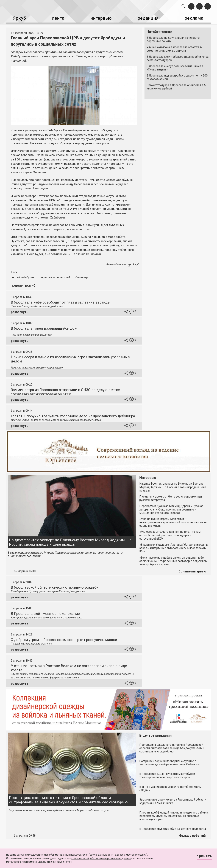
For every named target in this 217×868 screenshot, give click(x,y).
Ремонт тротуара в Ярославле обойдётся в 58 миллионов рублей (177, 85)
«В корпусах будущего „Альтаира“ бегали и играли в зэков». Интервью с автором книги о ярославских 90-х (174, 547)
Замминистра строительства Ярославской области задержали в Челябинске (173, 800)
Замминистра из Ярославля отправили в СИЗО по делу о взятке (65, 388)
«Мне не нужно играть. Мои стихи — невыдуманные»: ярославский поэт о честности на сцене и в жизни (173, 521)
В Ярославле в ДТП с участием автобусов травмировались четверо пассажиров (167, 774)
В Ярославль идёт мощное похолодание (45, 612)
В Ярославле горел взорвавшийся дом (44, 327)
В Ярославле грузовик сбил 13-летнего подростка (173, 827)
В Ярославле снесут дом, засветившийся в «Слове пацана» (175, 66)
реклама (196, 18)
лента (56, 18)
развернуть (20, 311)
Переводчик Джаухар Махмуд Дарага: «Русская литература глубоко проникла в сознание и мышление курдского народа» (171, 508)
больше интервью (192, 570)
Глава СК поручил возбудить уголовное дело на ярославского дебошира (73, 415)
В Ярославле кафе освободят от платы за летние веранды (61, 301)
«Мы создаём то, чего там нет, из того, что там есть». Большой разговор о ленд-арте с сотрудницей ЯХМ (170, 534)
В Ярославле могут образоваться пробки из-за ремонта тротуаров (178, 57)
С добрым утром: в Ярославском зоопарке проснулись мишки (64, 638)
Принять (202, 857)
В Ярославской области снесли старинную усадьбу (54, 586)
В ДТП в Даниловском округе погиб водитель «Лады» (170, 787)
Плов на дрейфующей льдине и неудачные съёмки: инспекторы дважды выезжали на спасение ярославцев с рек (174, 814)
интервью (100, 18)
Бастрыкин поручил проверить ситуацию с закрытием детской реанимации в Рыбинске (169, 761)
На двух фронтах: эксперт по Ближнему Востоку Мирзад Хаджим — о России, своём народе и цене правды (70, 541)
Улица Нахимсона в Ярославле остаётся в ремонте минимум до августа (174, 47)
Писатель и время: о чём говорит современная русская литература (171, 497)
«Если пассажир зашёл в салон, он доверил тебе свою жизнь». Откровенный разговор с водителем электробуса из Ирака (173, 560)
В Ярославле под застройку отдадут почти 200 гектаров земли (177, 76)
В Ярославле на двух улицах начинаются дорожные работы (173, 38)
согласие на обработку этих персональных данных (101, 858)
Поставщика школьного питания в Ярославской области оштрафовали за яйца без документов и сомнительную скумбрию (68, 799)
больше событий (192, 834)
